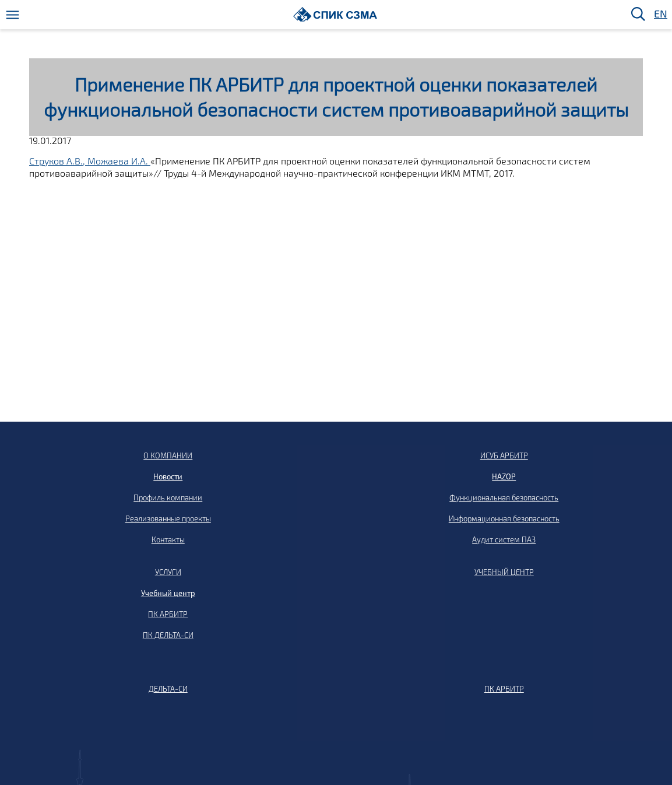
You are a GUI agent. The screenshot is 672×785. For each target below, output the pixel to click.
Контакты (168, 539)
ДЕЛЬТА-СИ (168, 689)
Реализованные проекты (168, 518)
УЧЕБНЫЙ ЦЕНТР (504, 572)
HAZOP (504, 476)
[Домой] (335, 14)
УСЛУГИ (168, 572)
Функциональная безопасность (504, 497)
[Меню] (13, 15)
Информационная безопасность (504, 518)
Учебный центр (168, 593)
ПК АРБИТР (168, 614)
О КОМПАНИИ (168, 455)
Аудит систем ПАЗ (504, 539)
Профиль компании (168, 497)
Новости (168, 476)
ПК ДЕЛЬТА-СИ (168, 635)
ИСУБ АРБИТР (504, 455)
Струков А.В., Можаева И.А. (90, 161)
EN (660, 14)
